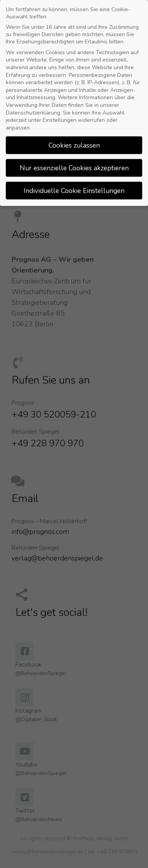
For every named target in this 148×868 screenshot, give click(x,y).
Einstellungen (60, 114)
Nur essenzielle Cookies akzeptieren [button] (74, 162)
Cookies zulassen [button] (74, 139)
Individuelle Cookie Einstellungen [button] (74, 185)
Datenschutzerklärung (33, 107)
